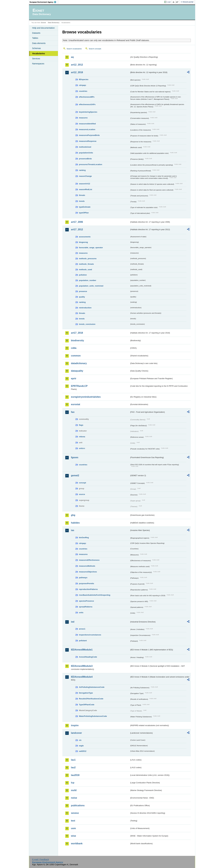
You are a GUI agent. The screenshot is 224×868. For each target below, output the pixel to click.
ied (73, 622)
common (76, 356)
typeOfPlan (84, 213)
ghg (73, 515)
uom (74, 828)
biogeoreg (83, 242)
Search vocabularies (74, 49)
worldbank (77, 843)
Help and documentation (43, 28)
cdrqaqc (83, 85)
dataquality (77, 371)
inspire (75, 725)
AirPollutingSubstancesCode (92, 687)
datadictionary (79, 363)
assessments (85, 237)
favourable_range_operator (91, 248)
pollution (83, 275)
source (82, 494)
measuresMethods (87, 566)
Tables (35, 38)
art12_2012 (77, 65)
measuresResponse (88, 141)
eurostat (76, 404)
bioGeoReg (84, 537)
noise (74, 798)
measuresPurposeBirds (89, 135)
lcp (73, 783)
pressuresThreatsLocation (91, 164)
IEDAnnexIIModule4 (82, 677)
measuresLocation (87, 129)
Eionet (44, 23)
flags (81, 425)
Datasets (36, 33)
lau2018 (75, 775)
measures (83, 118)
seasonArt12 (85, 184)
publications (78, 805)
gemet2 (75, 475)
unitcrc (82, 448)
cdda (74, 348)
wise (74, 836)
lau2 (73, 767)
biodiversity (78, 340)
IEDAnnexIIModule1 (82, 650)
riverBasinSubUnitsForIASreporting (95, 595)
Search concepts (95, 49)
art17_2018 (77, 333)
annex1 (82, 629)
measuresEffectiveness (89, 560)
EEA (44, 2)
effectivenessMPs (87, 97)
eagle (81, 746)
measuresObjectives (88, 572)
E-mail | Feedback (41, 859)
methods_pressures (88, 259)
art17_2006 (77, 222)
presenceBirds (85, 159)
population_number (88, 280)
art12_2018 (77, 72)
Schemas (37, 48)
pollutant (83, 641)
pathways (83, 578)
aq (72, 57)
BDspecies (84, 79)
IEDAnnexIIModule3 (82, 666)
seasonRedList (86, 189)
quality (82, 297)
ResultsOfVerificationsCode (91, 699)
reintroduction (85, 308)
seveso (75, 813)
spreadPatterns (86, 607)
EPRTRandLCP (79, 386)
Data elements (39, 43)
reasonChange (85, 176)
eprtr (74, 378)
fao (73, 412)
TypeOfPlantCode (87, 705)
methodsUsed (85, 147)
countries (83, 91)
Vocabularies (39, 53)
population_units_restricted (91, 286)
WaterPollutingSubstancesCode (93, 716)
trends (82, 201)
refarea (82, 437)
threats (82, 195)
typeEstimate (85, 207)
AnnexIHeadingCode (88, 657)
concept (83, 483)
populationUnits (86, 153)
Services (36, 59)
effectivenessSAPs (87, 104)
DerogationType (86, 693)
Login (169, 2)
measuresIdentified (87, 124)
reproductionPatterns (88, 589)
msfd (74, 790)
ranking (82, 170)
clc (80, 740)
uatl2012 (83, 751)
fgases (75, 457)
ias (73, 530)
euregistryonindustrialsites (86, 397)
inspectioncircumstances (90, 635)
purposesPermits (87, 583)
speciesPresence (87, 601)
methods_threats (86, 264)
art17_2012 (77, 229)
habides (75, 523)
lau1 (73, 760)
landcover (77, 733)
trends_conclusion (87, 324)
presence (83, 291)
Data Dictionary (54, 23)
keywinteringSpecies (88, 112)
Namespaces (38, 64)
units (81, 613)
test (73, 821)
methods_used (85, 270)
